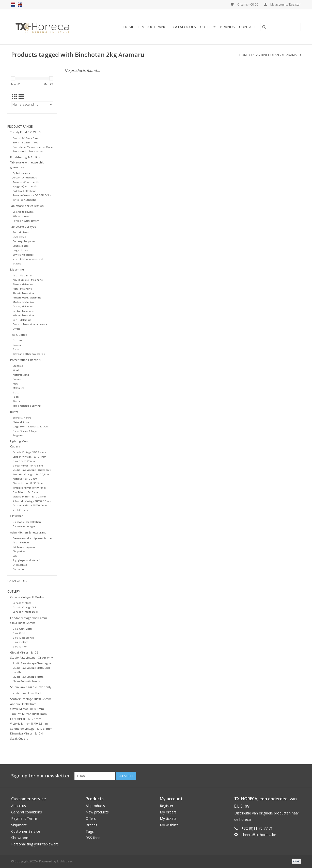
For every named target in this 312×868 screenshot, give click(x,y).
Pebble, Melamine (23, 311)
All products (95, 806)
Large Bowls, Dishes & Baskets (31, 427)
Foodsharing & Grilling (25, 157)
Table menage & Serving (27, 406)
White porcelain (22, 216)
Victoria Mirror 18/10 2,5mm (30, 497)
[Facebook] (278, 776)
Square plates (21, 246)
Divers (17, 329)
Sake (15, 556)
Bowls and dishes (23, 255)
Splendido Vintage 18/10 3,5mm (32, 501)
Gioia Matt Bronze (23, 638)
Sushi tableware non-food (28, 259)
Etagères (18, 366)
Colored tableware (23, 212)
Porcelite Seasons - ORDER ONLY (32, 195)
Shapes (17, 264)
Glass (16, 349)
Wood (16, 370)
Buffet (14, 412)
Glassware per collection (27, 522)
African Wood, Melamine (27, 298)
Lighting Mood (20, 441)
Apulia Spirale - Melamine (28, 280)
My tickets (168, 818)
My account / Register (282, 4)
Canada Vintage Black (25, 612)
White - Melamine (23, 315)
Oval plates (19, 237)
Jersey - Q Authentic (25, 178)
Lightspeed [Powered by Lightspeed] (65, 861)
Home (129, 27)
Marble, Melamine (23, 302)
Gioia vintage (20, 642)
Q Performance (21, 173)
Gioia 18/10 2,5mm (24, 461)
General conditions (27, 812)
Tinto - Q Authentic (24, 200)
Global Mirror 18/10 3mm (28, 466)
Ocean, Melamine (23, 306)
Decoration (19, 569)
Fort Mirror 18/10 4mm (26, 492)
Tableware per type (23, 227)
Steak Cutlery (20, 510)
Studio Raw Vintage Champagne (32, 663)
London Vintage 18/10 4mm (29, 457)
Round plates (21, 232)
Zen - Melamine (22, 320)
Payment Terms (24, 818)
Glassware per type (24, 526)
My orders (168, 812)
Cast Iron (18, 340)
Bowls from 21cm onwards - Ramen (34, 147)
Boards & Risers (22, 418)
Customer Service (26, 831)
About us (19, 806)
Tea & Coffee (19, 335)
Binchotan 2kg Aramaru (281, 55)
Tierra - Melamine (23, 284)
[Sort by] (32, 104)
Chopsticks (19, 551)
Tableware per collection (27, 206)
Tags (255, 55)
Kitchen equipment (24, 547)
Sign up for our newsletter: (41, 776)
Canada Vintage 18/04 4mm (29, 452)
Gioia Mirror (20, 647)
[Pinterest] (288, 776)
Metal (16, 384)
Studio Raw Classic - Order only (31, 687)
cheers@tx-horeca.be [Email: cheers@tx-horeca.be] (259, 835)
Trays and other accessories (29, 354)
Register (167, 806)
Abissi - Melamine (23, 293)
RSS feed (93, 838)
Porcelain (18, 345)
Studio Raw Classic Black (27, 693)
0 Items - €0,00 (245, 4)
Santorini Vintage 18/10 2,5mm (32, 474)
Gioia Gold (19, 633)
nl (13, 5)
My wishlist (169, 825)
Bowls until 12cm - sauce (28, 151)
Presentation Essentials (25, 360)
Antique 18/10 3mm (25, 479)
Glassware (17, 516)
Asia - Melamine (22, 276)
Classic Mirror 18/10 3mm (28, 483)
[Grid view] (15, 97)
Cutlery (208, 27)
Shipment (19, 825)
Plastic (17, 401)
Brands (227, 27)
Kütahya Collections (24, 191)
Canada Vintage (22, 603)
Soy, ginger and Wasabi (26, 560)
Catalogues (184, 27)
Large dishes (20, 250)
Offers (91, 818)
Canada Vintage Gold (25, 607)
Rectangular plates (24, 241)
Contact (248, 27)
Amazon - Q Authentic (26, 182)
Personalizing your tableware (35, 844)
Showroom (20, 838)
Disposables (20, 565)
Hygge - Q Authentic (25, 186)
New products (97, 812)
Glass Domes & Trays (25, 431)
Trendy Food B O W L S (25, 132)
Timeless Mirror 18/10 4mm (29, 488)
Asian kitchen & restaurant (28, 532)
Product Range (153, 27)
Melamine (17, 269)
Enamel (17, 379)
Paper (16, 397)
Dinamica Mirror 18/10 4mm (30, 505)
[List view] (21, 97)
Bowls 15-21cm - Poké (25, 143)
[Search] (280, 27)
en (20, 5)
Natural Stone (21, 375)
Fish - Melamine (22, 289)
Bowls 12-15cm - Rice (25, 138)
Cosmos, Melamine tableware (30, 324)
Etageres (18, 435)
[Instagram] (297, 776)
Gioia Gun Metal (22, 629)
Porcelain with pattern (26, 221)
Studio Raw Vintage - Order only (32, 470)
